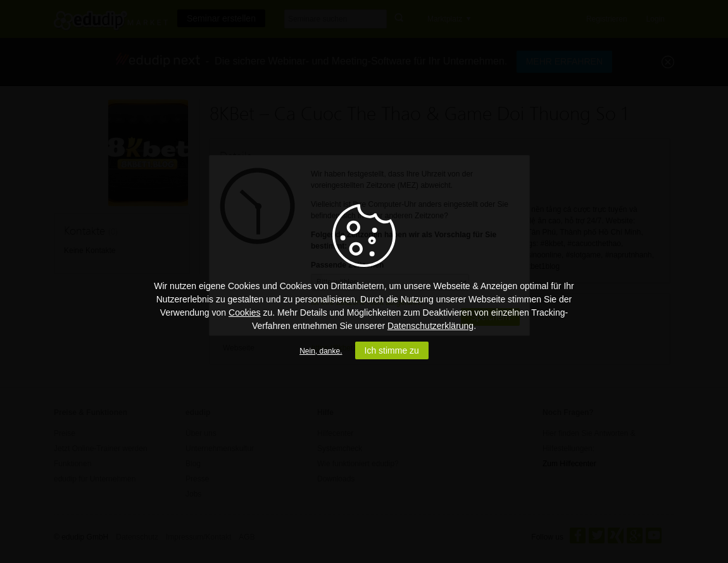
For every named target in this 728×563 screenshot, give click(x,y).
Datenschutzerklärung (430, 326)
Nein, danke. (321, 351)
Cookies (245, 312)
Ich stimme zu (392, 350)
